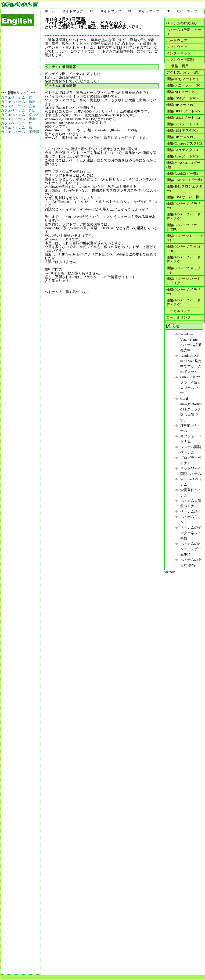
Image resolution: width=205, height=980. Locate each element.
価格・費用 (179, 66)
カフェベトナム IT (16, 98)
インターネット (179, 53)
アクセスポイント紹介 (184, 73)
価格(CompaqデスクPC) (184, 143)
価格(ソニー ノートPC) (184, 85)
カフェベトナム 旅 (17, 128)
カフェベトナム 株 (17, 123)
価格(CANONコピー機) (184, 180)
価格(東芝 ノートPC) (182, 79)
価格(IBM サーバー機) (183, 197)
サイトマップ (73, 11)
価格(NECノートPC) (182, 92)
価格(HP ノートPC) (181, 105)
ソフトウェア (177, 47)
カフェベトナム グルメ (20, 115)
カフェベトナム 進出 (18, 102)
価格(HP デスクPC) (181, 137)
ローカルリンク (179, 311)
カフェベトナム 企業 (18, 119)
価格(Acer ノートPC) (182, 124)
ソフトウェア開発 (180, 60)
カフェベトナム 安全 (18, 106)
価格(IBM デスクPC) (182, 131)
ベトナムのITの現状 (182, 23)
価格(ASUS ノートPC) (183, 118)
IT (92, 11)
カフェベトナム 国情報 (20, 132)
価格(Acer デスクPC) (182, 150)
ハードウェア (177, 41)
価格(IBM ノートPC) (182, 98)
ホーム (50, 11)
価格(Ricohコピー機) (182, 174)
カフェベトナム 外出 (18, 110)
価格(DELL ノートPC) (183, 111)
